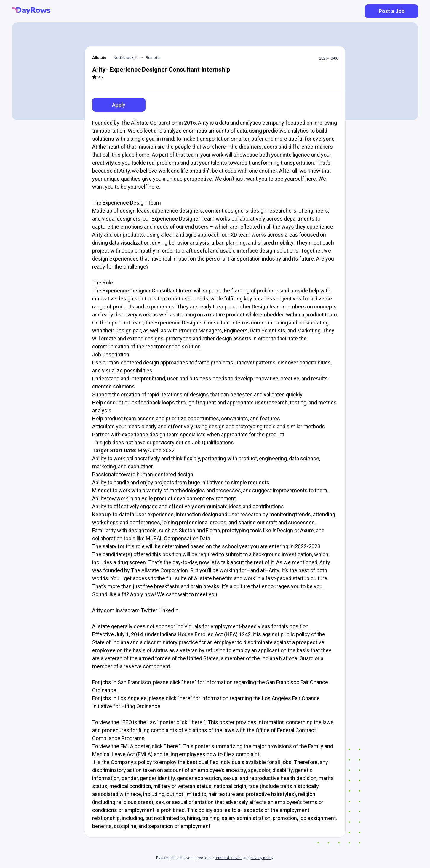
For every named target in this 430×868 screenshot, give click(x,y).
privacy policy (262, 858)
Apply (119, 105)
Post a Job (392, 11)
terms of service (229, 858)
